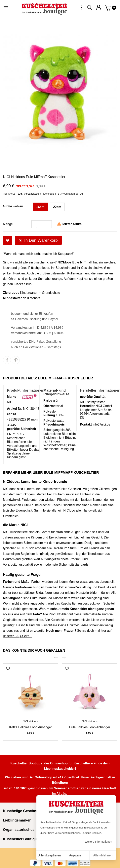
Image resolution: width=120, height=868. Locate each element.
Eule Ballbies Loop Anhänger (90, 727)
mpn (34, 419)
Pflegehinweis (54, 424)
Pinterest (16, 360)
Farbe (48, 400)
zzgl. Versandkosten (30, 194)
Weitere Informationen (98, 842)
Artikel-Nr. (15, 409)
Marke (12, 397)
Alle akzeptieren (50, 855)
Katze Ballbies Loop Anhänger (30, 727)
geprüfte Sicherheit (21, 429)
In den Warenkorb (38, 240)
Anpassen (76, 855)
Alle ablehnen (103, 855)
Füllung (49, 415)
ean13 (11, 414)
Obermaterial (53, 406)
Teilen (7, 360)
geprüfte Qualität (93, 397)
